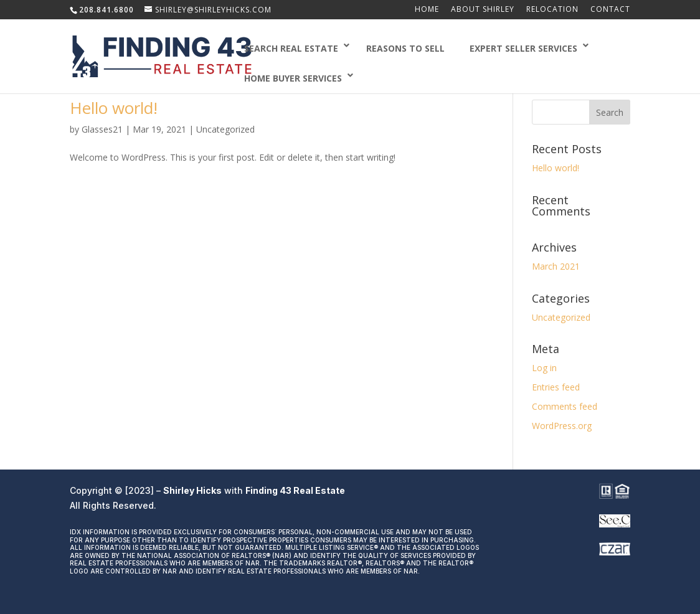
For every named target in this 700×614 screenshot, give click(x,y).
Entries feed (556, 387)
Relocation (552, 10)
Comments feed (565, 406)
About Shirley (483, 10)
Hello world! (114, 108)
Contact (610, 10)
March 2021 (556, 266)
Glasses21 (102, 129)
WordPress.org (562, 426)
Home (427, 10)
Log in (544, 368)
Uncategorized (225, 129)
